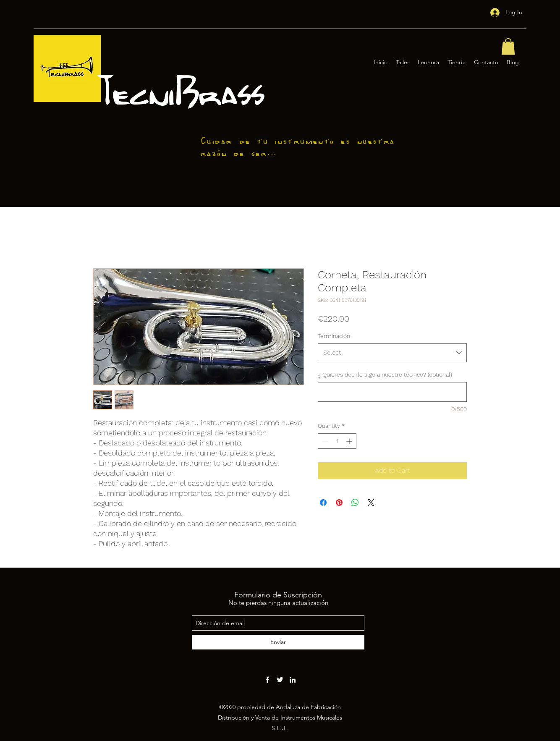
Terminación (334, 336)
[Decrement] (324, 441)
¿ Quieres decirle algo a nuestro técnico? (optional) (385, 374)
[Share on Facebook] (323, 503)
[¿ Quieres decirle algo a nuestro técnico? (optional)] (392, 392)
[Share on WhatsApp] (355, 503)
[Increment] (350, 441)
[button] (508, 46)
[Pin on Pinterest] (339, 503)
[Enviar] (278, 642)
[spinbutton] (337, 441)
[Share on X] (371, 503)
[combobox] (392, 353)
